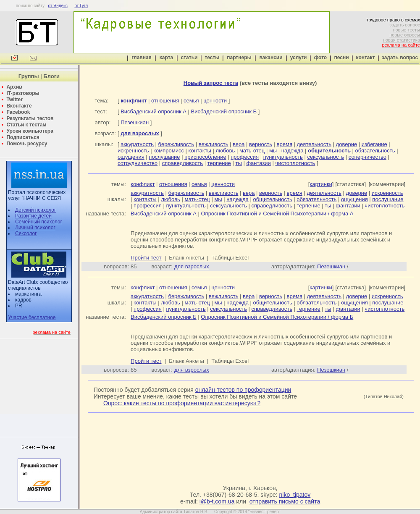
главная (141, 58)
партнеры (239, 58)
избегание (374, 144)
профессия (245, 157)
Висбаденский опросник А (154, 111)
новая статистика (402, 40)
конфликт (143, 184)
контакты (200, 151)
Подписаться (23, 137)
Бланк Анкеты (186, 258)
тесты (212, 58)
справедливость (182, 163)
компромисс (169, 151)
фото (320, 58)
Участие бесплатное (32, 317)
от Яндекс (58, 6)
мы (273, 151)
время (285, 144)
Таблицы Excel (230, 258)
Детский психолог (35, 210)
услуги (299, 58)
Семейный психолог (39, 222)
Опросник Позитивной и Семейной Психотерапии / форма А (277, 214)
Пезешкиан (135, 122)
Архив (14, 87)
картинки (321, 184)
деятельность (314, 144)
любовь (226, 151)
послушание (164, 157)
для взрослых (192, 266)
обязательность (375, 151)
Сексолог (26, 233)
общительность (273, 199)
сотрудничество (138, 163)
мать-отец (252, 151)
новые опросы (405, 35)
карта (166, 58)
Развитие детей (33, 216)
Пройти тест (146, 258)
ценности (215, 101)
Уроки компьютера (30, 131)
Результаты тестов (30, 118)
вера (239, 144)
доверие (347, 144)
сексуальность (325, 157)
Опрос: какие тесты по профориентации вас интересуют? (182, 403)
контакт (366, 58)
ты (238, 163)
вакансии (271, 58)
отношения (165, 101)
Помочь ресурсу (27, 144)
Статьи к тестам (26, 125)
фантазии (258, 163)
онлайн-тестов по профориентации (243, 390)
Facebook (18, 112)
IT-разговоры (23, 93)
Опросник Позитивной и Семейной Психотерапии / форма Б (277, 317)
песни (341, 58)
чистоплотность (295, 163)
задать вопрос (405, 25)
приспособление (205, 157)
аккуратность (137, 144)
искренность (133, 151)
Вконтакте (19, 106)
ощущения (131, 157)
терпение (219, 163)
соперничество (367, 157)
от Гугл (81, 6)
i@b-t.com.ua (217, 501)
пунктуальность (283, 157)
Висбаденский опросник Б (224, 111)
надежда (293, 151)
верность (261, 144)
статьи (189, 58)
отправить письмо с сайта (285, 501)
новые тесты (406, 30)
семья (191, 101)
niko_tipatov (295, 495)
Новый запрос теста (211, 83)
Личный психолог (35, 228)
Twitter (14, 100)
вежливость (214, 144)
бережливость (176, 144)
